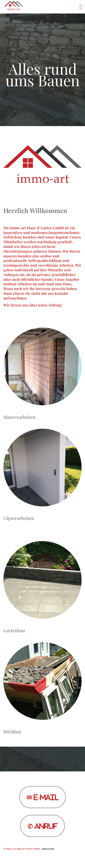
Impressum (48, 849)
